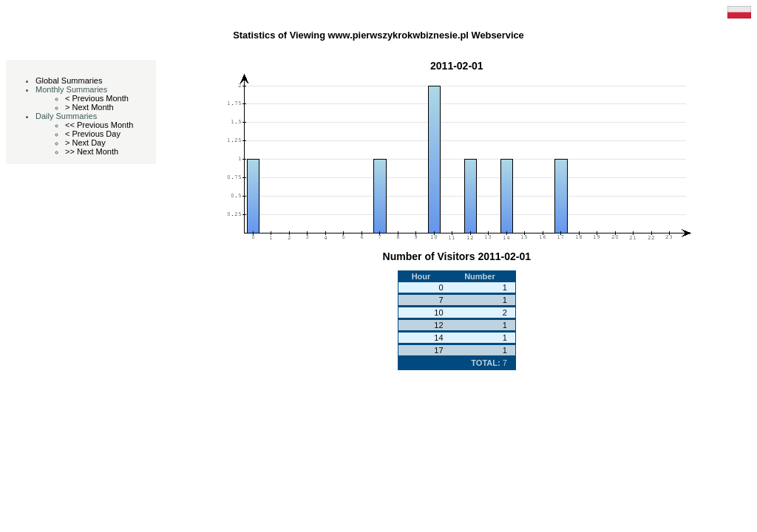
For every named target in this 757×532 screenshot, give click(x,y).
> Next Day (85, 143)
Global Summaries (69, 81)
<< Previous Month (99, 125)
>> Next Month (92, 151)
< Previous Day (93, 134)
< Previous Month (97, 98)
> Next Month (89, 107)
